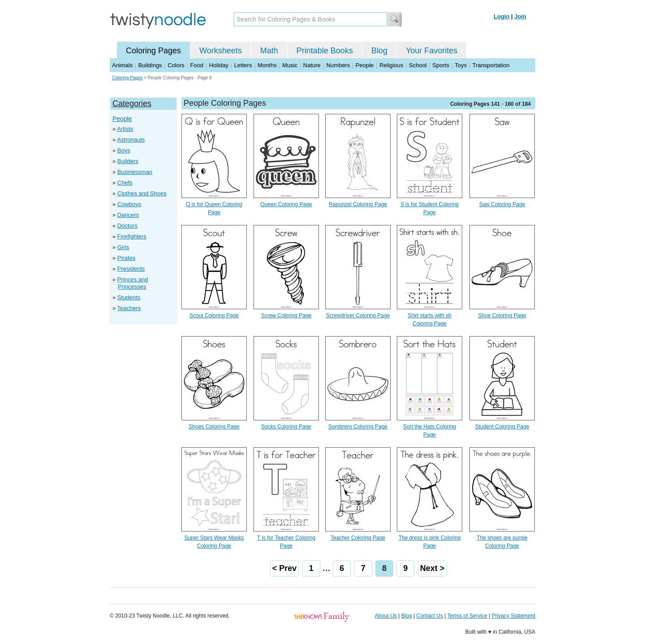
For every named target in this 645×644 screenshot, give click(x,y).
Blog (379, 51)
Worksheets (221, 51)
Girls (123, 247)
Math (269, 51)
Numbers (338, 65)
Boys (124, 150)
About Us (386, 616)
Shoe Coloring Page (502, 316)
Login (501, 16)
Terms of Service (467, 616)
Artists (125, 129)
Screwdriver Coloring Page (358, 316)
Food (197, 65)
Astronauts (131, 140)
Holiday (219, 65)
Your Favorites (432, 51)
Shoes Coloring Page (214, 427)
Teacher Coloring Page (358, 538)
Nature (312, 65)
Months (267, 65)
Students (129, 297)
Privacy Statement (514, 616)
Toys (461, 65)
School (418, 65)
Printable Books (325, 51)
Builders (128, 161)
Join (520, 16)
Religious (391, 65)
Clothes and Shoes (142, 193)
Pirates (126, 258)
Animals (122, 65)
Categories (132, 104)
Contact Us (430, 616)
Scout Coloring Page (214, 316)
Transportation (491, 65)
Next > (432, 568)
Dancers (128, 215)
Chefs (125, 183)
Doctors (127, 226)
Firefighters (132, 236)
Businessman (135, 172)
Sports (441, 65)
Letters (243, 65)
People (365, 65)
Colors (176, 65)
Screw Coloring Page (286, 316)
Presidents (131, 269)
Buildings (150, 65)
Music (290, 65)
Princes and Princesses (133, 283)
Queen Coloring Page (286, 204)
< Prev (285, 568)
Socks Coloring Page (286, 427)
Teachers (129, 308)
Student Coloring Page (502, 427)
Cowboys (129, 204)
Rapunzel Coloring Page (358, 204)
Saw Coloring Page (502, 204)
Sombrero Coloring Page (358, 427)
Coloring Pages (153, 51)
